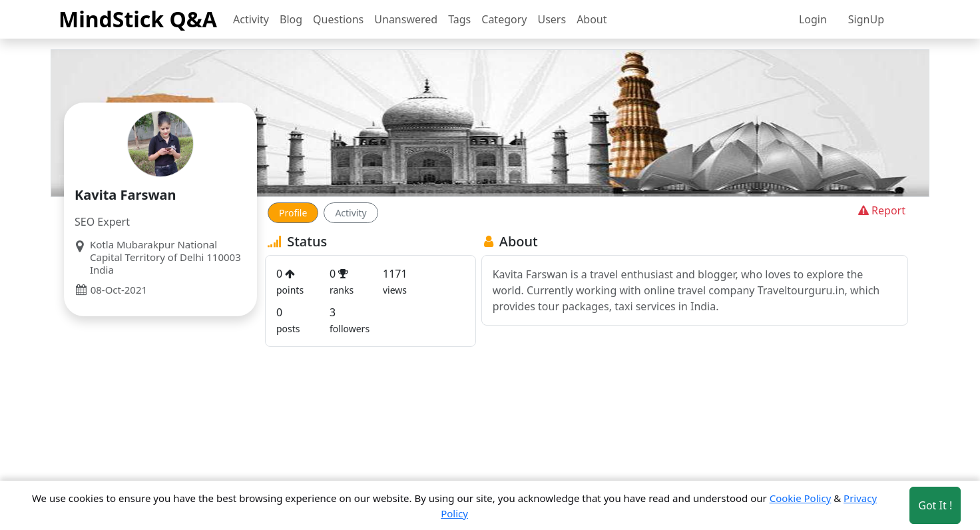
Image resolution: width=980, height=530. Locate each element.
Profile (293, 213)
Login (813, 19)
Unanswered (406, 19)
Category (504, 19)
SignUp (866, 19)
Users (552, 19)
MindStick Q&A (138, 19)
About (592, 19)
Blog (291, 19)
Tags (459, 19)
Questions (338, 19)
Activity (251, 19)
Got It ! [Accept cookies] (935, 505)
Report (880, 210)
